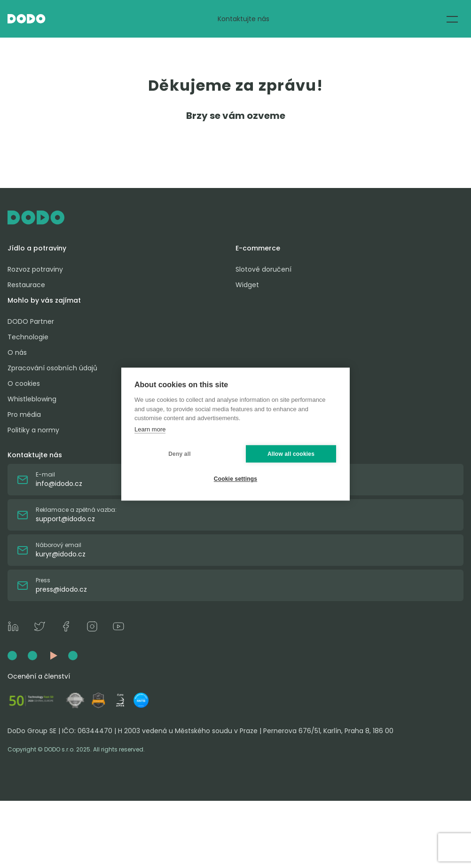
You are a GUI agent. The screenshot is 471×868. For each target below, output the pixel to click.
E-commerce (258, 248)
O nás (17, 352)
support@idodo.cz (65, 519)
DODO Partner (31, 321)
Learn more (150, 429)
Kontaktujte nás (243, 19)
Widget (247, 285)
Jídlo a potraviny (37, 248)
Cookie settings (235, 479)
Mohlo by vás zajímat (44, 300)
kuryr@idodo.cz (61, 554)
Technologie (28, 337)
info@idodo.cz (59, 484)
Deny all (180, 454)
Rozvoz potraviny (35, 269)
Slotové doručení (263, 269)
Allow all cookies (291, 454)
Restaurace (26, 285)
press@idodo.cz (61, 589)
